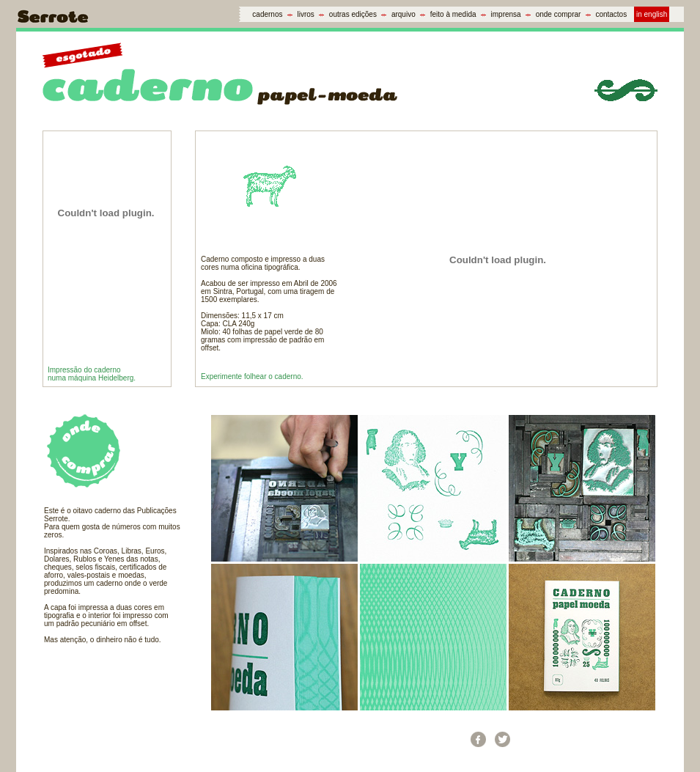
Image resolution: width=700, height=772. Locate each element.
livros (306, 14)
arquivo (404, 14)
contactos (611, 14)
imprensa (506, 14)
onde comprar (559, 14)
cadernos (267, 14)
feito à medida (453, 14)
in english (652, 14)
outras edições (353, 14)
